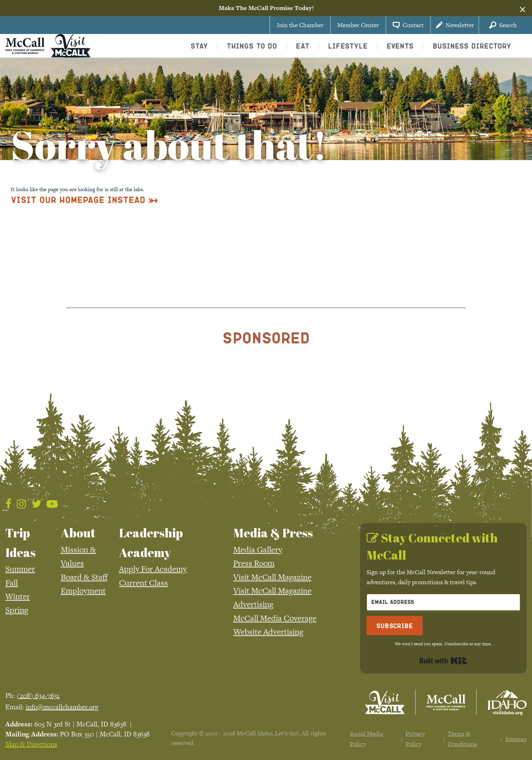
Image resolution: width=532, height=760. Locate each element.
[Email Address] (443, 602)
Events (400, 46)
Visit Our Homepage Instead (78, 200)
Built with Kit (443, 661)
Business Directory (472, 46)
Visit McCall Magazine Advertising (272, 597)
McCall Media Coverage (275, 618)
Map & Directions (31, 744)
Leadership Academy (151, 542)
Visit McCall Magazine (272, 577)
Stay (199, 46)
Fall (12, 583)
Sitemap (516, 739)
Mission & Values (78, 556)
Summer (20, 569)
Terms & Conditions (462, 739)
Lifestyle (348, 46)
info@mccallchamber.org (62, 707)
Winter (18, 596)
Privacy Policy (415, 739)
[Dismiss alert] (523, 8)
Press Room (254, 563)
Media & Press (273, 533)
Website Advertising (268, 632)
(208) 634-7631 (38, 696)
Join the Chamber (300, 25)
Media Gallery (258, 550)
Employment (83, 591)
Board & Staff (84, 577)
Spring (17, 610)
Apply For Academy (153, 569)
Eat (303, 46)
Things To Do (252, 46)
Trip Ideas (21, 542)
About (78, 533)
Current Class (143, 583)
